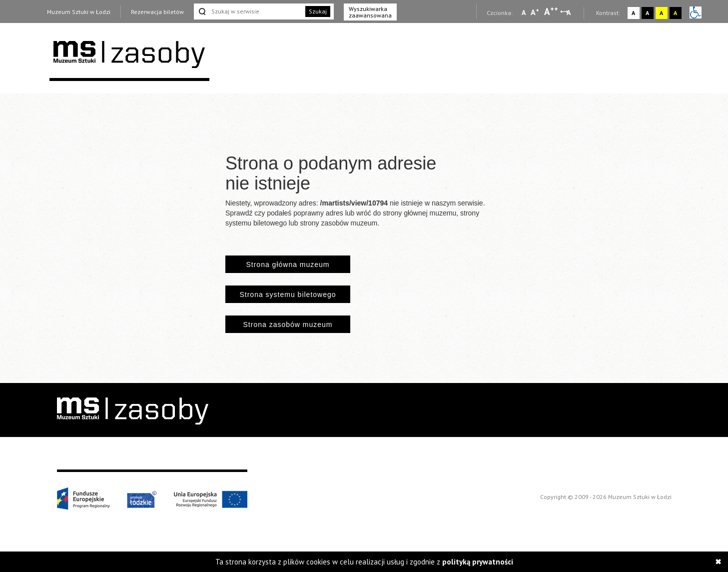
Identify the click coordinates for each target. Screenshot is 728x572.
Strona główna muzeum (288, 264)
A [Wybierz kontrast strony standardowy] (633, 13)
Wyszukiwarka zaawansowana (370, 12)
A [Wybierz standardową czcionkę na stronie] (535, 12)
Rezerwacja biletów (157, 12)
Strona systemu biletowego (288, 294)
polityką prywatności (478, 562)
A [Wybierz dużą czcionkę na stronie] (551, 11)
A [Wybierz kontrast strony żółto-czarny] (661, 13)
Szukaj (318, 11)
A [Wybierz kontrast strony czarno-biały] (647, 13)
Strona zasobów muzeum (288, 324)
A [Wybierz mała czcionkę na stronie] (524, 12)
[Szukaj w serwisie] (249, 11)
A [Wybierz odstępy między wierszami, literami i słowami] (569, 12)
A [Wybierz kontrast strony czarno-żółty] (675, 13)
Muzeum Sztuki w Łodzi (79, 12)
